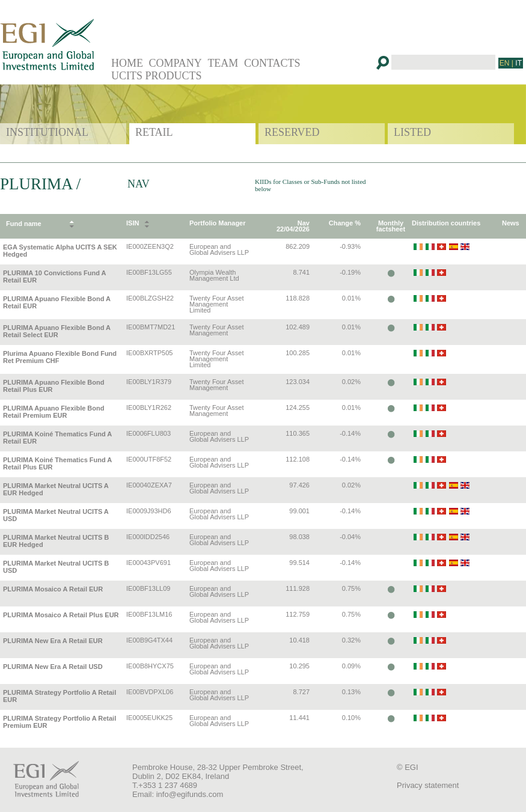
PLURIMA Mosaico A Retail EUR (53, 589)
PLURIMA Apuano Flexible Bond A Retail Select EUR (57, 331)
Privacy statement (428, 785)
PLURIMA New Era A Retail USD (53, 667)
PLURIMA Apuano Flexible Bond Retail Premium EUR (54, 412)
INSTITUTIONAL (47, 132)
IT (518, 63)
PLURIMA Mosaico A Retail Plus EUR (61, 615)
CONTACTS (272, 63)
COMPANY (176, 63)
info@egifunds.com (190, 794)
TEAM (223, 63)
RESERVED (292, 132)
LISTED (412, 132)
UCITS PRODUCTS (157, 76)
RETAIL (154, 132)
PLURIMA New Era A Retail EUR (53, 641)
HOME (127, 63)
